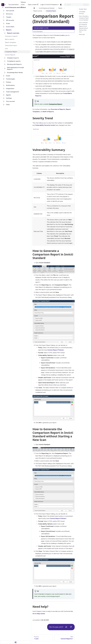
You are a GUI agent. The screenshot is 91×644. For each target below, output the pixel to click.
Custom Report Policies (55, 350)
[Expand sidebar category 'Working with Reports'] (5, 64)
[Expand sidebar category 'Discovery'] (4, 14)
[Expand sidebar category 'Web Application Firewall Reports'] (5, 68)
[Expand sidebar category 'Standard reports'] (5, 58)
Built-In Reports (49, 112)
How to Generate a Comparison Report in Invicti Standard (84, 18)
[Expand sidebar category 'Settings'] (4, 98)
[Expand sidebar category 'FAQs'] (4, 105)
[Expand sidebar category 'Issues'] (4, 76)
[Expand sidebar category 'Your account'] (4, 101)
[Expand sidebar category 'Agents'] (4, 95)
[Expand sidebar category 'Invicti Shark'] (4, 27)
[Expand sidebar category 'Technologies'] (4, 79)
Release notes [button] (23, 3)
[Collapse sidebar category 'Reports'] (4, 30)
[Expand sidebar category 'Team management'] (4, 92)
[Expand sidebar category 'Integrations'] (4, 89)
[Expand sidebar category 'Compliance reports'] (5, 61)
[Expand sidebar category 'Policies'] (4, 82)
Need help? (82, 34)
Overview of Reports (58, 109)
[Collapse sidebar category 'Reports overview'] (5, 33)
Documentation (14, 4)
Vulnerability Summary (82, 13)
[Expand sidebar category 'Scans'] (4, 23)
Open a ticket (33, 4)
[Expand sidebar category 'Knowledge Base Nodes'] (5, 73)
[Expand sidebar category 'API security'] (4, 20)
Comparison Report (55, 104)
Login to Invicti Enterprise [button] (49, 4)
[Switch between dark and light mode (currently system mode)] (61, 5)
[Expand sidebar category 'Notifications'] (4, 85)
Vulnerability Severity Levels (45, 125)
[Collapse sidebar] (16, 642)
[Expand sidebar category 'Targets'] (4, 17)
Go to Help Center (39, 614)
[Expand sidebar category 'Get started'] (4, 11)
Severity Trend (83, 9)
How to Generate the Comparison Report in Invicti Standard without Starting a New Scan (83, 27)
